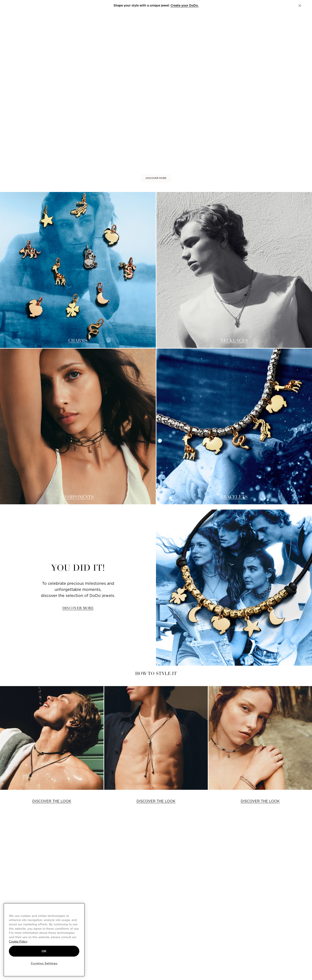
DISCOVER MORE (156, 178)
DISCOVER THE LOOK (52, 801)
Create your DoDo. (185, 5)
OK (44, 951)
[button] (300, 6)
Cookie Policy (18, 941)
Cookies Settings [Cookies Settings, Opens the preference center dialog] (44, 963)
